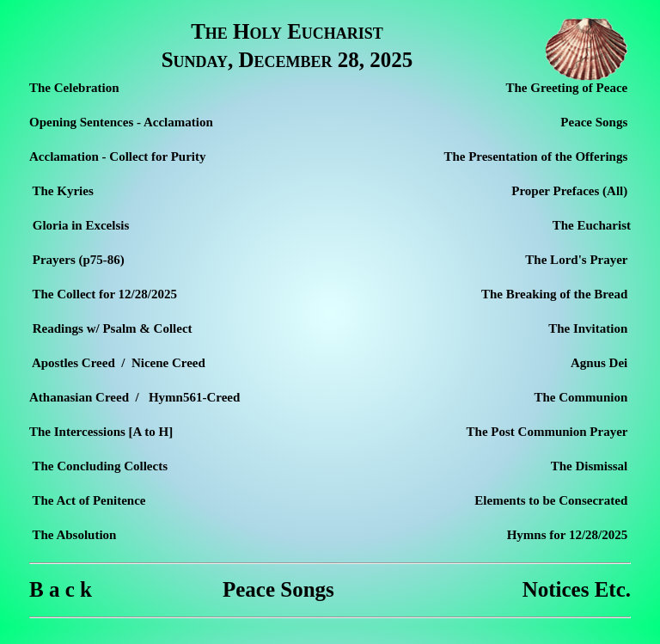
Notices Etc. (577, 589)
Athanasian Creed (79, 397)
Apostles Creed (73, 363)
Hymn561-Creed (194, 397)
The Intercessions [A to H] (101, 432)
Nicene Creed (168, 363)
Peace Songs (278, 589)
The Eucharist (592, 225)
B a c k (61, 589)
